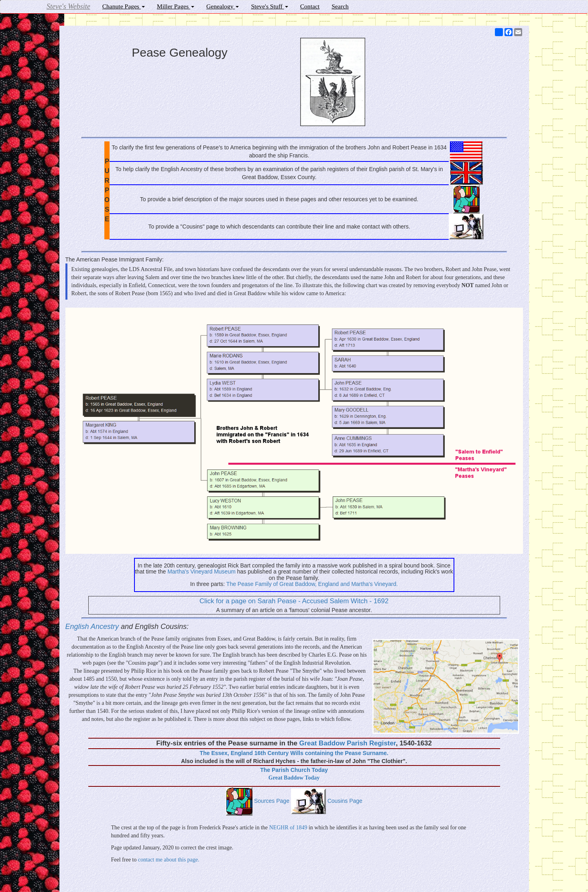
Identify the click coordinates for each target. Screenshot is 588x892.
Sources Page (257, 801)
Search (340, 6)
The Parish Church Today (294, 770)
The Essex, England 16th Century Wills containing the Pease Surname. (294, 753)
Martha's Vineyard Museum (201, 572)
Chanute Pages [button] (124, 6)
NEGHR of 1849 (288, 828)
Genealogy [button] (223, 6)
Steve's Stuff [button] (269, 6)
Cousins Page (327, 801)
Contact (310, 6)
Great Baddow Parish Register (348, 743)
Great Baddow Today (294, 778)
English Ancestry (93, 627)
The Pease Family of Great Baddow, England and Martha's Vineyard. (312, 584)
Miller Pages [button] (176, 6)
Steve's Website (68, 6)
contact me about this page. (169, 860)
